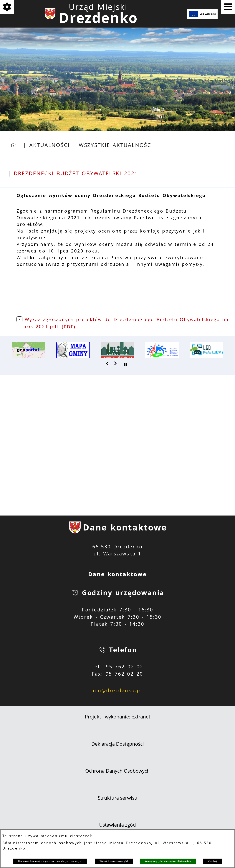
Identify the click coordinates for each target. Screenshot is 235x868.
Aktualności (50, 145)
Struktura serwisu (118, 798)
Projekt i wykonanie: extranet (118, 717)
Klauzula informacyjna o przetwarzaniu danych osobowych (50, 861)
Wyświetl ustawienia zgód (114, 861)
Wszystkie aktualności (116, 145)
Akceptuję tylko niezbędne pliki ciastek (168, 861)
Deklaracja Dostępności (118, 744)
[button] (108, 363)
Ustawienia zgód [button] (118, 825)
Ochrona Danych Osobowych (118, 771)
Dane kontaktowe (117, 574)
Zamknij (212, 861)
